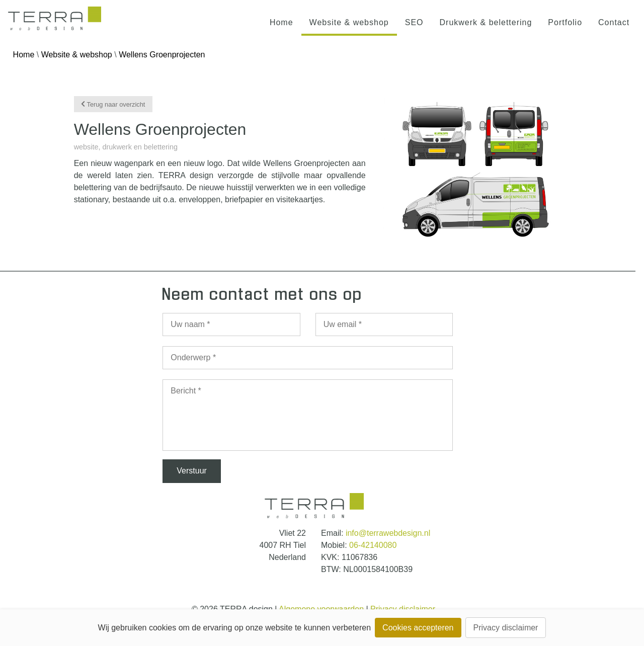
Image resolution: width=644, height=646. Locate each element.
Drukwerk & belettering (486, 22)
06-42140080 (373, 545)
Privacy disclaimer (506, 628)
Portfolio (565, 22)
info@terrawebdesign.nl (388, 533)
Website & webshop (349, 22)
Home (281, 22)
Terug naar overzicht (113, 104)
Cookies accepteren (418, 628)
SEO (414, 22)
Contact (614, 22)
